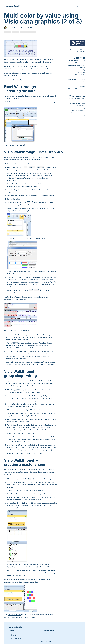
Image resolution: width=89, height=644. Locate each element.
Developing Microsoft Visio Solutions (77, 99)
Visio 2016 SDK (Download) (79, 110)
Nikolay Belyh (82, 77)
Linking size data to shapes (13, 69)
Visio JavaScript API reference (78, 113)
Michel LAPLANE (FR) (80, 75)
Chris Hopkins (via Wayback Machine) (76, 65)
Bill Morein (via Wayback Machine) (77, 60)
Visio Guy (83, 84)
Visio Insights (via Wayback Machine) (76, 89)
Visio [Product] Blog (80, 86)
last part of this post (14, 615)
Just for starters (26, 178)
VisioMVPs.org (82, 115)
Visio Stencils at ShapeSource (78, 101)
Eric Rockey (82, 70)
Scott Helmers (82, 82)
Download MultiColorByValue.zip (17, 80)
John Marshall (82, 72)
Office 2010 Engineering (79, 108)
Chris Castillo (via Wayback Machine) (77, 63)
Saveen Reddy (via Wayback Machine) (76, 79)
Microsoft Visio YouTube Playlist (78, 103)
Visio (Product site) (81, 106)
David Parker (82, 68)
